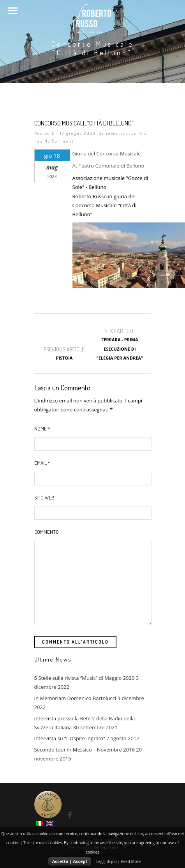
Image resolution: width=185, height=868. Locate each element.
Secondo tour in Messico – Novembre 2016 (85, 750)
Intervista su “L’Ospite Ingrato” (70, 738)
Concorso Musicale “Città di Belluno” (84, 123)
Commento (47, 532)
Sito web (44, 498)
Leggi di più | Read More (118, 861)
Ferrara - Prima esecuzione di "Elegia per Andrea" (120, 349)
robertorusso (121, 133)
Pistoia (64, 358)
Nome (42, 429)
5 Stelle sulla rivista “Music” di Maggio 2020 (85, 678)
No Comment (59, 141)
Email (42, 463)
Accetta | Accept (70, 861)
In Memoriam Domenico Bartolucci (75, 698)
